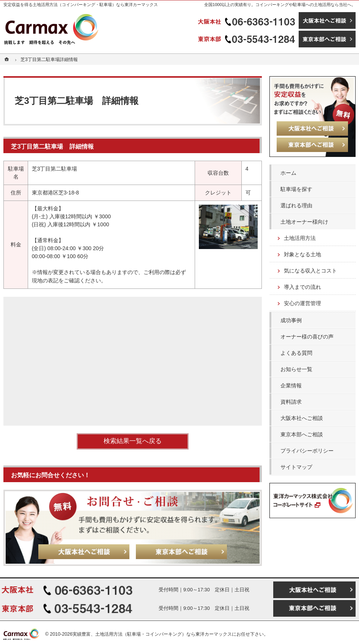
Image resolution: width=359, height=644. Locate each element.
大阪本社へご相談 (302, 418)
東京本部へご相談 (302, 434)
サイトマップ (296, 467)
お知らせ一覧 (296, 369)
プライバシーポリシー (307, 451)
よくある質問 (296, 353)
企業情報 (291, 385)
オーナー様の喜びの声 (307, 337)
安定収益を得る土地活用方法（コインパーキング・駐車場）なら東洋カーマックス (81, 5)
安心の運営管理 (302, 303)
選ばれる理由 (296, 205)
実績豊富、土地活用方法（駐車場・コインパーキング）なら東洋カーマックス (152, 634)
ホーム (288, 173)
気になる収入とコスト (310, 271)
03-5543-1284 (247, 39)
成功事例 (291, 320)
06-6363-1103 (247, 20)
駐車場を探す (296, 189)
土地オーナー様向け (304, 222)
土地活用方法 (300, 238)
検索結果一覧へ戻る (133, 441)
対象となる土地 (302, 254)
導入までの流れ (302, 287)
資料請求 (291, 402)
